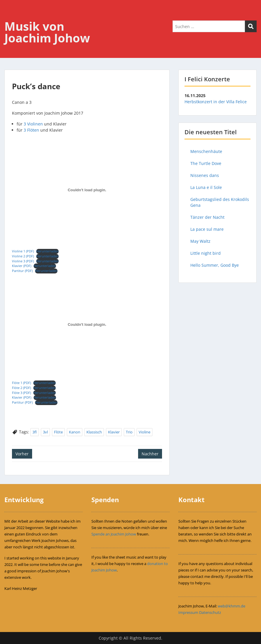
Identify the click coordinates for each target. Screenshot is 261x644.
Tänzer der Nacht (207, 217)
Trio (129, 432)
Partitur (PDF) (22, 271)
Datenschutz (210, 612)
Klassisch (94, 432)
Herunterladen (47, 251)
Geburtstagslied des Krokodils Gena (220, 202)
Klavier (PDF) (22, 266)
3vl (45, 432)
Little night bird (206, 253)
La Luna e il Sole (206, 187)
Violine (145, 432)
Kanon (75, 432)
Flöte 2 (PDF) (21, 388)
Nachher (150, 454)
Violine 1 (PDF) (23, 251)
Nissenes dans (205, 175)
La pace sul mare (207, 229)
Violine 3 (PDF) (23, 261)
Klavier (114, 432)
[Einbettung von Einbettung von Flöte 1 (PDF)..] (87, 325)
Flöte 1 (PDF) (21, 383)
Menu (11, 16)
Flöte (58, 432)
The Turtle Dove (206, 163)
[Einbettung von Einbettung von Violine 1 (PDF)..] (87, 190)
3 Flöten (31, 130)
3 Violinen (33, 124)
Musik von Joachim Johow (47, 32)
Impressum (188, 612)
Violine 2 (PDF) (23, 256)
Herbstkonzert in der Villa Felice (216, 102)
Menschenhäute (206, 151)
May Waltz (200, 241)
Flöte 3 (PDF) (21, 393)
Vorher (22, 454)
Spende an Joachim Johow (114, 534)
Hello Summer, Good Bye (215, 265)
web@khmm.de (232, 606)
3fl (35, 432)
